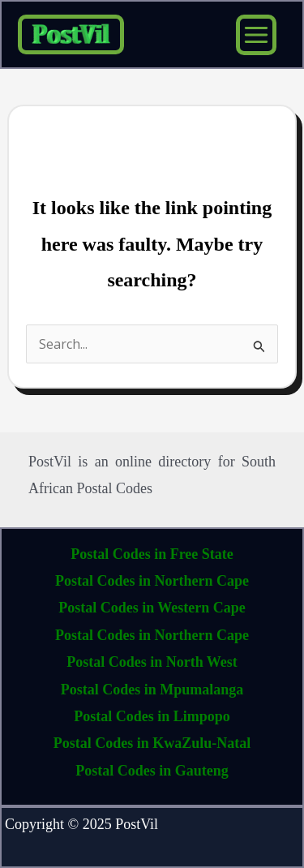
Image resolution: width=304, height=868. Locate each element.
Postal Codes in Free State (152, 554)
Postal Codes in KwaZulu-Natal (152, 743)
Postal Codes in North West (152, 662)
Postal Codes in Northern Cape (152, 581)
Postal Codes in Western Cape (152, 608)
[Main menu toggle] (256, 35)
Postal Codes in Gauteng (152, 771)
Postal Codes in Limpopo (152, 716)
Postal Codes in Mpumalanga (152, 690)
